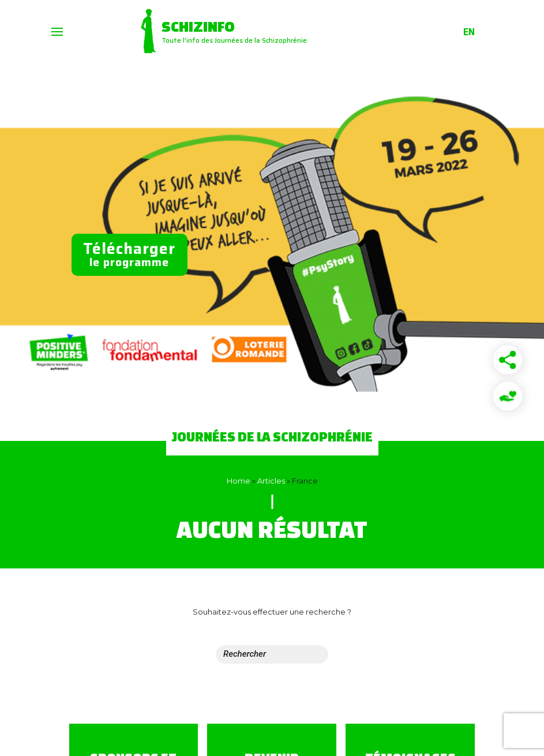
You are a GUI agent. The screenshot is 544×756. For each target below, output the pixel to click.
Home (239, 481)
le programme (129, 254)
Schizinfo (198, 26)
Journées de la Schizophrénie (272, 437)
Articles (271, 481)
